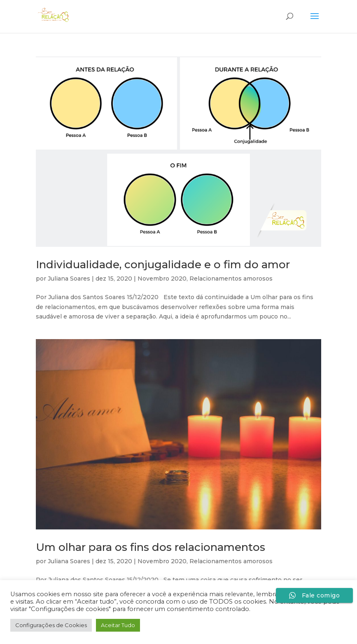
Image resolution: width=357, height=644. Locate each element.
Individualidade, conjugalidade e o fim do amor (163, 265)
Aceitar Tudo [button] (118, 625)
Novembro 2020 (162, 279)
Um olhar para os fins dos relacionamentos (150, 547)
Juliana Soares (69, 279)
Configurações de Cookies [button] (51, 625)
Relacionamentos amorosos (231, 279)
